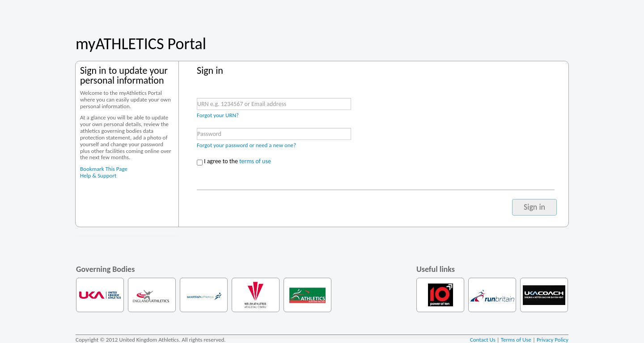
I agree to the (237, 161)
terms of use (255, 161)
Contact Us (483, 340)
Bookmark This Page (104, 169)
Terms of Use (516, 340)
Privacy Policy (553, 340)
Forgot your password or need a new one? (246, 145)
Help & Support (98, 176)
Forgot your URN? (218, 115)
